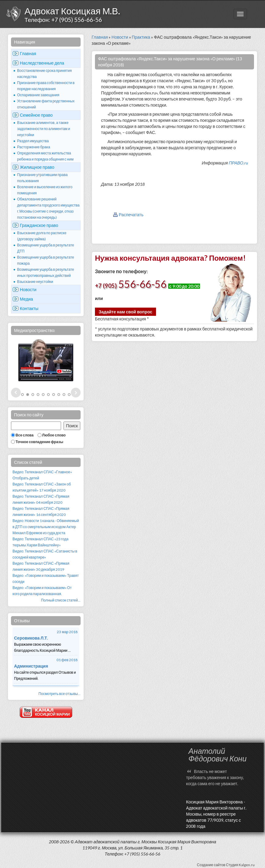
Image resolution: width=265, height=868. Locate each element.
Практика (141, 37)
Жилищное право (37, 167)
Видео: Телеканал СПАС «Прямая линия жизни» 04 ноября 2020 (41, 499)
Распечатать (131, 215)
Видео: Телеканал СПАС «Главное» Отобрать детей (42, 475)
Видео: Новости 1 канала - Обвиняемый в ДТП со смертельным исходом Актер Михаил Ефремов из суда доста (46, 527)
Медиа (26, 299)
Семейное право (36, 115)
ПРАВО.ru (238, 163)
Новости (28, 289)
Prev (16, 393)
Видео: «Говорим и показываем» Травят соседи (46, 579)
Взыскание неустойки (35, 282)
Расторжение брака (34, 147)
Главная (28, 53)
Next (76, 393)
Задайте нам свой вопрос (125, 312)
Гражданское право (39, 225)
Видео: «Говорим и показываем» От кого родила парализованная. (42, 591)
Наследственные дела (42, 63)
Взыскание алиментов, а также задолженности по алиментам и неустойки (44, 129)
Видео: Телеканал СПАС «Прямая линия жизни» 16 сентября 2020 (41, 512)
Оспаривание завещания (38, 95)
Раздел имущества (33, 141)
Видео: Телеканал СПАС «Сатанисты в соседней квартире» (45, 554)
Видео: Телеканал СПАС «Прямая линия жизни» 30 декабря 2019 (41, 566)
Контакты (29, 308)
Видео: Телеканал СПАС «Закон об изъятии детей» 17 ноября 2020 (42, 487)
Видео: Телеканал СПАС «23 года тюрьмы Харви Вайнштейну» (40, 542)
